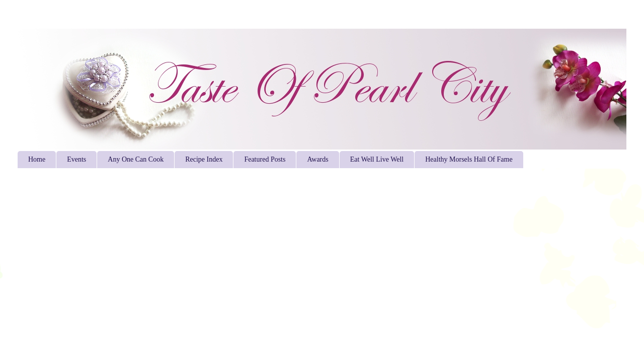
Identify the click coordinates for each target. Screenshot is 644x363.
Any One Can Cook (136, 159)
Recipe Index (204, 159)
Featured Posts (265, 159)
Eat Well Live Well (377, 159)
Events (76, 159)
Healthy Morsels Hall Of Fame (469, 159)
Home (37, 159)
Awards (317, 159)
